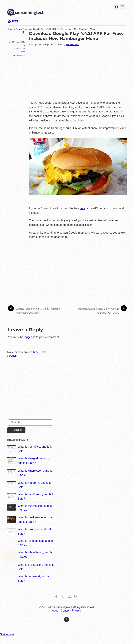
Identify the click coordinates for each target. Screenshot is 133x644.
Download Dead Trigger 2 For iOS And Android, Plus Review (102, 311)
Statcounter (7, 634)
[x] (63, 596)
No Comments (19, 55)
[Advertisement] (81, 74)
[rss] (76, 596)
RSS (15, 21)
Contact (66, 611)
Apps (18, 29)
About (56, 611)
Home (11, 29)
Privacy (76, 611)
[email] (69, 596)
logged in (30, 337)
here (82, 208)
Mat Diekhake (19, 48)
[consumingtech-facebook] (56, 596)
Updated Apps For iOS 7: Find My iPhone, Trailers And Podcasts (34, 311)
